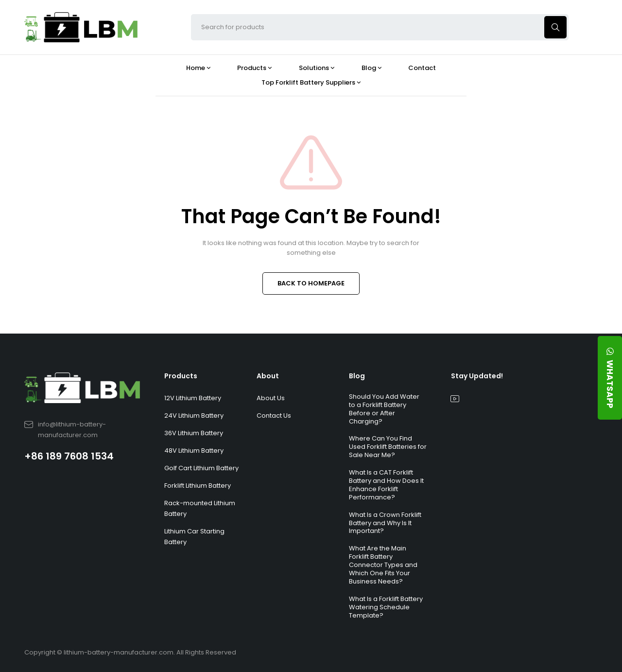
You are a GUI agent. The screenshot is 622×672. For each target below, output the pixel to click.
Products (181, 376)
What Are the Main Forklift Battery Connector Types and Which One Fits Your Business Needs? (383, 565)
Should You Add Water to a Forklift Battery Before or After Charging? (384, 409)
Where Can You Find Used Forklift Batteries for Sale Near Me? (388, 447)
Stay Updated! (477, 376)
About (268, 376)
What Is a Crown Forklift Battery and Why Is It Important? (385, 523)
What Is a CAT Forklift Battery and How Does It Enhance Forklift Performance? (386, 485)
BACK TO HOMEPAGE (311, 283)
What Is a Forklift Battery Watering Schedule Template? (386, 607)
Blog (357, 376)
